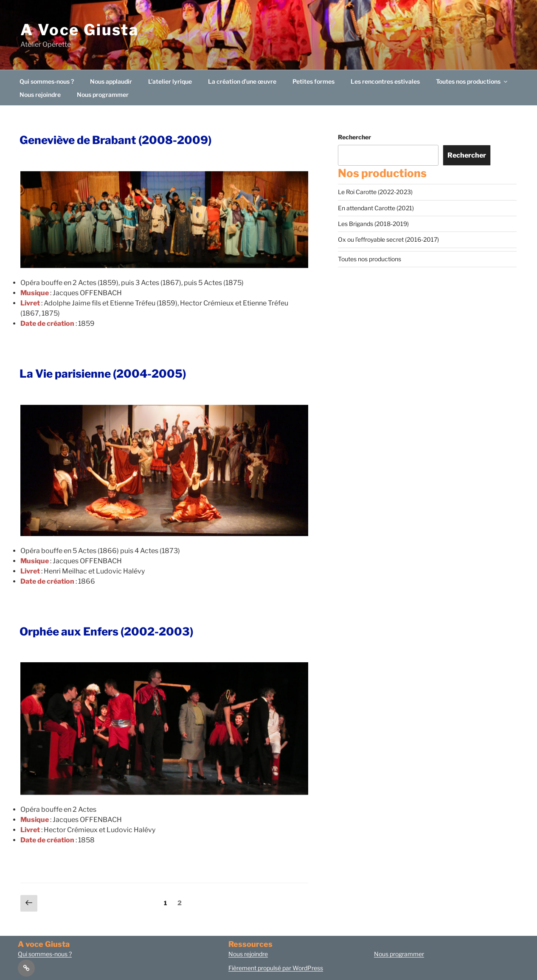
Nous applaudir (111, 81)
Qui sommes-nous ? (47, 81)
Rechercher (354, 137)
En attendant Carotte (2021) (376, 208)
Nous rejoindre (40, 95)
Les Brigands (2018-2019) (373, 224)
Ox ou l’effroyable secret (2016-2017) (388, 239)
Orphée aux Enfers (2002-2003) (106, 631)
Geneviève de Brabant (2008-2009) (115, 140)
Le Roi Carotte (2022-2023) (375, 192)
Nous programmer (103, 95)
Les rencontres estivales (385, 81)
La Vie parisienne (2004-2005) (103, 374)
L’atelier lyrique (170, 81)
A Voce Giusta (79, 30)
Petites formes (313, 81)
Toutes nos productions (472, 81)
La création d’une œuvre (242, 81)
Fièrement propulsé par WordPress (276, 968)
